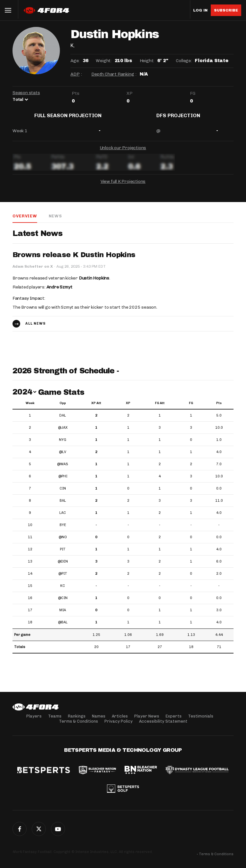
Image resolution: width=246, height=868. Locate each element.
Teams (55, 716)
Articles (120, 716)
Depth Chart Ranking (113, 74)
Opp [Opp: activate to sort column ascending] (63, 408)
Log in (200, 10)
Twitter (39, 829)
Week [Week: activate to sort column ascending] (30, 408)
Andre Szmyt (59, 292)
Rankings (77, 716)
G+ (58, 829)
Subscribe (226, 10)
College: (184, 61)
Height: (147, 61)
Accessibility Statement (163, 721)
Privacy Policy (119, 721)
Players (34, 716)
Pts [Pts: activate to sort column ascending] (219, 408)
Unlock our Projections (123, 153)
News (55, 221)
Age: (75, 61)
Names (99, 716)
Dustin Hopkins (94, 283)
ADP (75, 74)
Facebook (20, 829)
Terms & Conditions (78, 721)
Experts (174, 716)
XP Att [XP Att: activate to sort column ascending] (96, 408)
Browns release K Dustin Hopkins (74, 260)
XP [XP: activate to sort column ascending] (128, 408)
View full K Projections (123, 186)
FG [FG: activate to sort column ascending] (191, 408)
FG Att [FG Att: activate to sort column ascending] (160, 408)
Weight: (104, 61)
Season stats (26, 93)
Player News (147, 716)
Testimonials (201, 716)
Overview (25, 221)
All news (36, 329)
